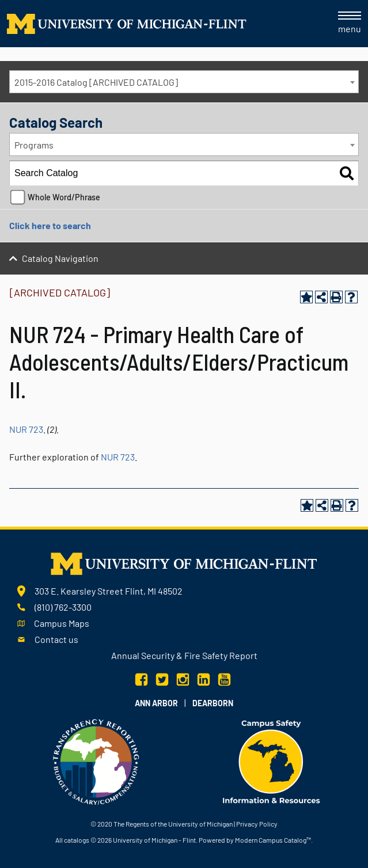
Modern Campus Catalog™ (273, 840)
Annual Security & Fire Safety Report (184, 655)
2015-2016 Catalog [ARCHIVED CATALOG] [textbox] (96, 82)
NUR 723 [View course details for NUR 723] (26, 429)
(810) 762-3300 (63, 607)
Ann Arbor (156, 703)
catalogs (77, 840)
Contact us (56, 639)
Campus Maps (62, 623)
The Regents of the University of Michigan (173, 824)
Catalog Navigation (60, 258)
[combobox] (184, 82)
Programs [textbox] (34, 145)
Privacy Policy (257, 824)
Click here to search (50, 225)
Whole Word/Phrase (64, 197)
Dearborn (213, 703)
